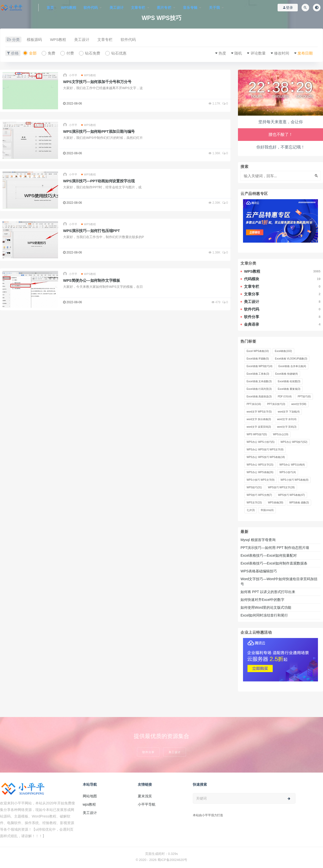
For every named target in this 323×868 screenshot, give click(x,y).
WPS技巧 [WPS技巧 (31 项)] (254, 487)
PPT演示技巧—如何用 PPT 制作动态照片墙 (275, 548)
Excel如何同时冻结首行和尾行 (265, 615)
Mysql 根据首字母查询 (258, 540)
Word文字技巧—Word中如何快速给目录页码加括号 (279, 581)
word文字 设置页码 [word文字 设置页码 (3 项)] (259, 427)
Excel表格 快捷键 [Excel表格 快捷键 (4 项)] (287, 374)
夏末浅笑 (145, 796)
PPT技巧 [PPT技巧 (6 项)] (304, 397)
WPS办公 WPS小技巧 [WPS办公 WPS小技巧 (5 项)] (261, 442)
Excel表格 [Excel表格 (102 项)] (283, 351)
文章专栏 (105, 40)
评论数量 (258, 53)
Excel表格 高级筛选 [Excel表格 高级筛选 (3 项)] (259, 397)
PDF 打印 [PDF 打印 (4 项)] (285, 397)
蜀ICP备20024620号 (172, 860)
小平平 (70, 75)
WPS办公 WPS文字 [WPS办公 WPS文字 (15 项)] (260, 465)
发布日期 (305, 53)
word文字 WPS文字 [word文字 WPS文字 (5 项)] (259, 412)
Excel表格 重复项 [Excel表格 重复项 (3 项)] (289, 389)
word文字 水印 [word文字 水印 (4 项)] (287, 419)
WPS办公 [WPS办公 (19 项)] (281, 434)
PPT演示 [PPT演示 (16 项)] (254, 404)
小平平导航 (147, 804)
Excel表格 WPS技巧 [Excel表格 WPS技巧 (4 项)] (259, 366)
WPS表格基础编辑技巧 (259, 571)
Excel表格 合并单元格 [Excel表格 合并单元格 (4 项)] (292, 366)
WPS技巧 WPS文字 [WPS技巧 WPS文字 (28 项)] (281, 487)
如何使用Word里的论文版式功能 (266, 607)
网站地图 (90, 796)
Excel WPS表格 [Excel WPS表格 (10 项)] (258, 351)
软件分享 (148, 752)
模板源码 (34, 40)
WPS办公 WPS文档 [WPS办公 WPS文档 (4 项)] (292, 465)
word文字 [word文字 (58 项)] (299, 404)
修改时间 (282, 53)
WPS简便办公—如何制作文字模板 (92, 280)
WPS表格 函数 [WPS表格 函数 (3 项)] (299, 503)
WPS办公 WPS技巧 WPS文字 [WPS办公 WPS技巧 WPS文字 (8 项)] (265, 450)
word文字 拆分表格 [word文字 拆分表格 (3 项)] (259, 419)
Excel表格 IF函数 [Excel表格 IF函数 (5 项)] (258, 359)
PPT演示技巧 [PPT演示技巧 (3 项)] (276, 404)
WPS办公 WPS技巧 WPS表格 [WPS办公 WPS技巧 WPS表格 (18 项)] (266, 457)
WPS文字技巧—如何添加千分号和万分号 (97, 82)
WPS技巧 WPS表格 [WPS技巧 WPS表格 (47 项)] (291, 495)
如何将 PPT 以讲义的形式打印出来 (268, 592)
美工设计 (82, 40)
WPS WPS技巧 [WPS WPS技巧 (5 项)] (257, 434)
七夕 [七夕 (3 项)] (251, 510)
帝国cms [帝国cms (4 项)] (267, 510)
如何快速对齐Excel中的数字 (263, 600)
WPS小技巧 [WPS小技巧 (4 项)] (288, 472)
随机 (238, 53)
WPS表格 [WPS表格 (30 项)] (276, 503)
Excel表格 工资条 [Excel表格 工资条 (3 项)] (258, 374)
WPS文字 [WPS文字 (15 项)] (254, 503)
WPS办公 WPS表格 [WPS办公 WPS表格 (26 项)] (260, 472)
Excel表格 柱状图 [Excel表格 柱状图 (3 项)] (289, 381)
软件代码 (128, 40)
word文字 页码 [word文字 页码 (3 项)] (287, 427)
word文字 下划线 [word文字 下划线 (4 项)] (289, 412)
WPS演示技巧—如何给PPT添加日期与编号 (99, 131)
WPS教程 (58, 40)
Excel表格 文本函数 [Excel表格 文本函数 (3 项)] (259, 381)
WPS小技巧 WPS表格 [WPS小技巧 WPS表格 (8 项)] (295, 480)
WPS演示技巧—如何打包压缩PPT (91, 231)
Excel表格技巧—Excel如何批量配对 (268, 555)
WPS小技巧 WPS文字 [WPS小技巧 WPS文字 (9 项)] (261, 480)
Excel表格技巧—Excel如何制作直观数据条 (274, 563)
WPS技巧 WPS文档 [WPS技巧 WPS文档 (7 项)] (259, 495)
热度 (222, 53)
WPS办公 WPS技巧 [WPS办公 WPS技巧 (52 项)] (294, 442)
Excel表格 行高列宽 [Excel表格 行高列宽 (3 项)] (259, 389)
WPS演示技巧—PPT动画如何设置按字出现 (99, 181)
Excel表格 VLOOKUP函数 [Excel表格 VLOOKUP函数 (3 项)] (291, 359)
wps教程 (89, 804)
